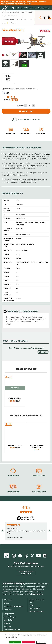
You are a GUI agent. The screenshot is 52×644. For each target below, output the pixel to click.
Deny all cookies (29, 642)
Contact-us (8, 609)
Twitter (32, 556)
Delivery (31, 605)
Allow (24, 65)
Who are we (8, 600)
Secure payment (34, 608)
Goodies (7, 623)
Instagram (14, 556)
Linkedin (45, 556)
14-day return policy (41, 133)
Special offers (9, 620)
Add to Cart (28, 111)
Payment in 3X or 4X (39, 476)
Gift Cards (7, 626)
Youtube (38, 556)
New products (9, 614)
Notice (8, 76)
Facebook (20, 556)
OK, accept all (15, 642)
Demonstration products (13, 630)
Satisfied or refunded (36, 611)
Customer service (13, 476)
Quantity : (20, 106)
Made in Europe (9, 617)
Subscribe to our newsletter (26, 573)
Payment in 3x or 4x (11, 133)
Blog (7, 556)
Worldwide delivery (26, 133)
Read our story (37, 594)
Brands (6, 603)
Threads (26, 556)
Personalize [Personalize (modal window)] (41, 642)
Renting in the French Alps (13, 606)
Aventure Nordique (13, 584)
